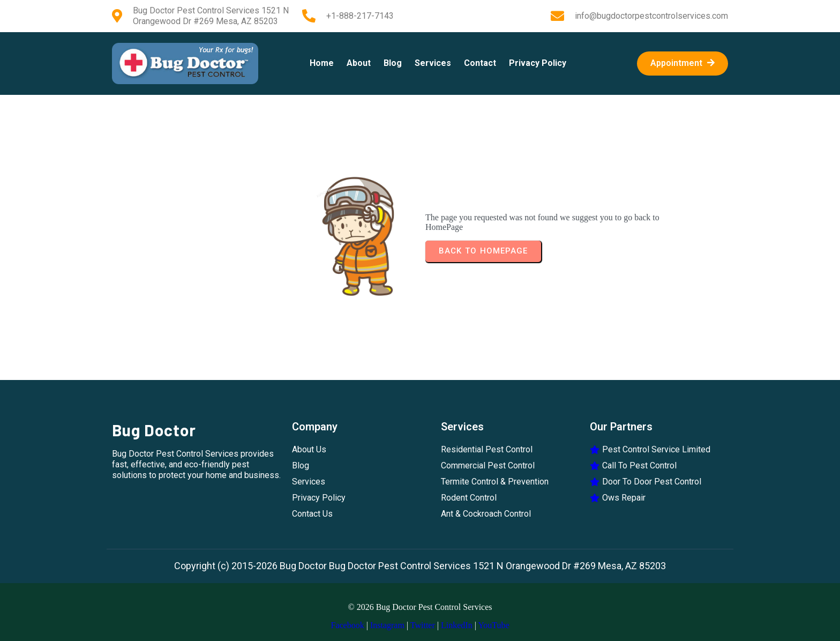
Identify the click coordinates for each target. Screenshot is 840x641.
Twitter (423, 625)
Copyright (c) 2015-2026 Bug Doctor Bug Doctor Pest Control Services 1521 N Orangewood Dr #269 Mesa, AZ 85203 (420, 566)
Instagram (387, 625)
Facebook (347, 625)
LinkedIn (457, 625)
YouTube (493, 625)
